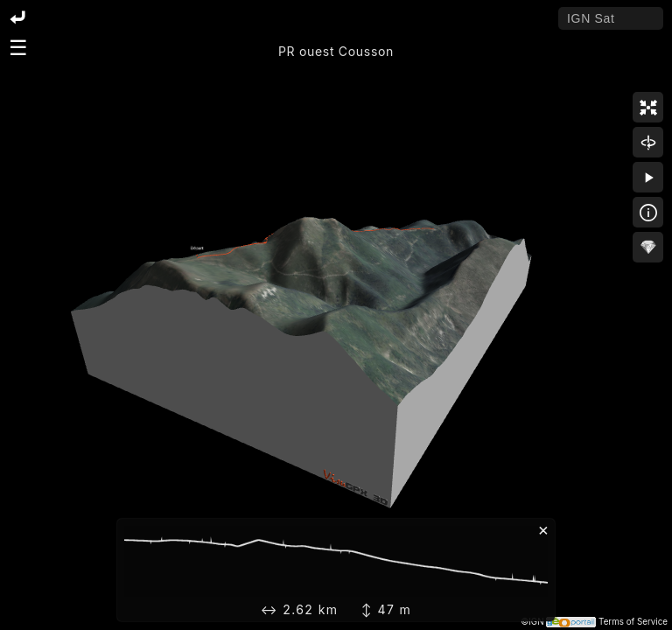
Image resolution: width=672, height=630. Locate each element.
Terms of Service (633, 622)
